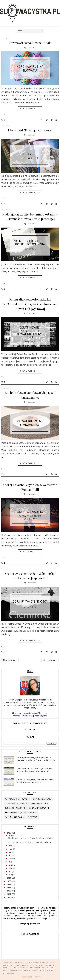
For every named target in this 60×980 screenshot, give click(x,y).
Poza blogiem (41, 715)
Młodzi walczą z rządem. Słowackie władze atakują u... (31, 838)
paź (11, 845)
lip (10, 855)
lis (10, 835)
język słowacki (29, 812)
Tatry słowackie (39, 803)
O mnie (17, 715)
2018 (9, 897)
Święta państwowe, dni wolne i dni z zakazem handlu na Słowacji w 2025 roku (36, 758)
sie (10, 851)
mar (11, 867)
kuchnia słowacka (15, 816)
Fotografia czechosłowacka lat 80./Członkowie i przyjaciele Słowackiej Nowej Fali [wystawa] (30, 304)
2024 (9, 877)
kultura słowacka (42, 798)
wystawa (33, 816)
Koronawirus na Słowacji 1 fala (30, 43)
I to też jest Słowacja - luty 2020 (30, 130)
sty (10, 874)
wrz (11, 848)
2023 (9, 880)
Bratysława (11, 812)
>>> (3, 114)
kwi (11, 864)
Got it (38, 977)
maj (11, 861)
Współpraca (27, 715)
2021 (9, 887)
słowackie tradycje (15, 807)
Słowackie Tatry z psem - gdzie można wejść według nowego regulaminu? (35, 769)
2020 (9, 890)
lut (10, 871)
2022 (9, 884)
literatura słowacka (16, 803)
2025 (9, 832)
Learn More (26, 977)
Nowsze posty (10, 659)
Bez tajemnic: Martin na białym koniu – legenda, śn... (30, 842)
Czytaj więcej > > (30, 108)
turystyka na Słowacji (17, 798)
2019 (9, 893)
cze (11, 858)
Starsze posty (50, 659)
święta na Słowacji (39, 807)
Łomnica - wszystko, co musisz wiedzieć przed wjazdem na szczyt (35, 780)
